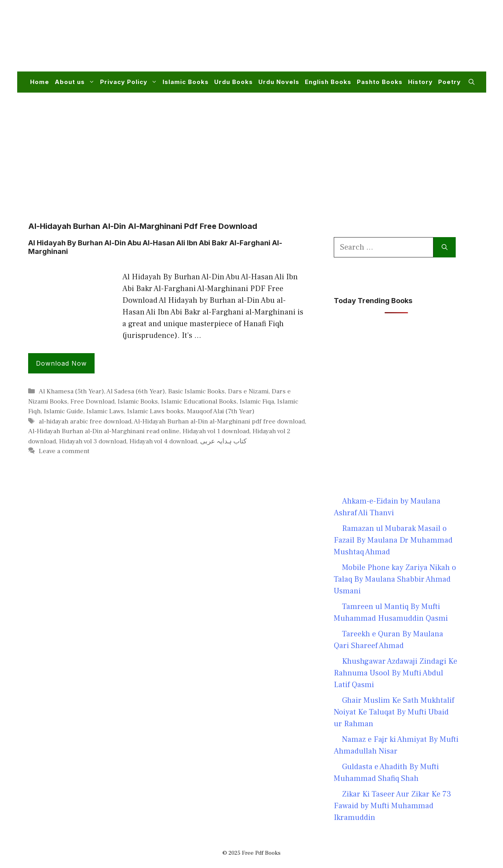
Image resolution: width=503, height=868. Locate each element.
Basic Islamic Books (196, 391)
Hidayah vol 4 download (163, 441)
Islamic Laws (105, 411)
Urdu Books (234, 82)
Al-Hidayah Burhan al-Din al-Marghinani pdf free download (219, 421)
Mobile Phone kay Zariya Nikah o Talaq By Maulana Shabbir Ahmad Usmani (395, 579)
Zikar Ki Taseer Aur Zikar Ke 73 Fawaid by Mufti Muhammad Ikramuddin (392, 806)
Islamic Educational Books (199, 402)
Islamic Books (186, 82)
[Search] (445, 247)
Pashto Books (380, 82)
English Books (328, 82)
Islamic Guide (64, 411)
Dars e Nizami (248, 391)
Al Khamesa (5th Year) (71, 391)
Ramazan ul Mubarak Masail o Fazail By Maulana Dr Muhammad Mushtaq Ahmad (393, 540)
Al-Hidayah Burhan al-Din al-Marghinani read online (104, 431)
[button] (472, 82)
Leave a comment (64, 451)
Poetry (449, 82)
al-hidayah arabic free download (85, 421)
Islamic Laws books (155, 411)
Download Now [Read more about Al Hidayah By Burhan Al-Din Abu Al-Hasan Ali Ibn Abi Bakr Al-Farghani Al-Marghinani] (61, 363)
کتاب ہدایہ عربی (223, 441)
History (420, 82)
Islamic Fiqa (257, 402)
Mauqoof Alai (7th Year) (221, 411)
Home (40, 82)
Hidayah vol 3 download (93, 441)
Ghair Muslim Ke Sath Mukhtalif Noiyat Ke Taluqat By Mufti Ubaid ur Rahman (394, 712)
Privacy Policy (130, 82)
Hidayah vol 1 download (216, 431)
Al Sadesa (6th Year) (136, 391)
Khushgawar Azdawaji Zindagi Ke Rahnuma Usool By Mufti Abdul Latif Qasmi (396, 673)
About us (76, 82)
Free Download (92, 402)
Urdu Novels (279, 82)
